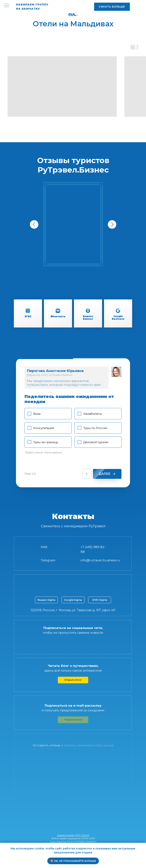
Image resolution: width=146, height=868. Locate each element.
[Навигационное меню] (6, 6)
